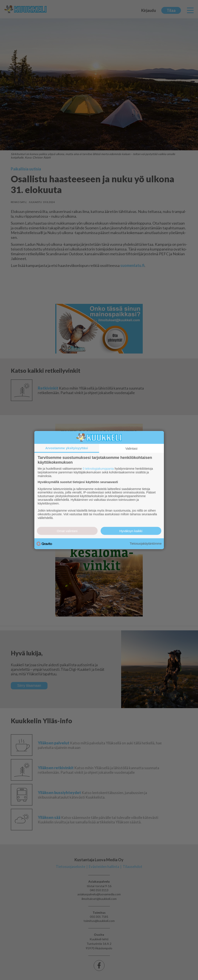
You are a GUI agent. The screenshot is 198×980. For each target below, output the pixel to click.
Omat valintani (67, 531)
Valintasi (131, 448)
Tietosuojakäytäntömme (146, 544)
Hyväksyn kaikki (131, 531)
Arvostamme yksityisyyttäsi (67, 448)
